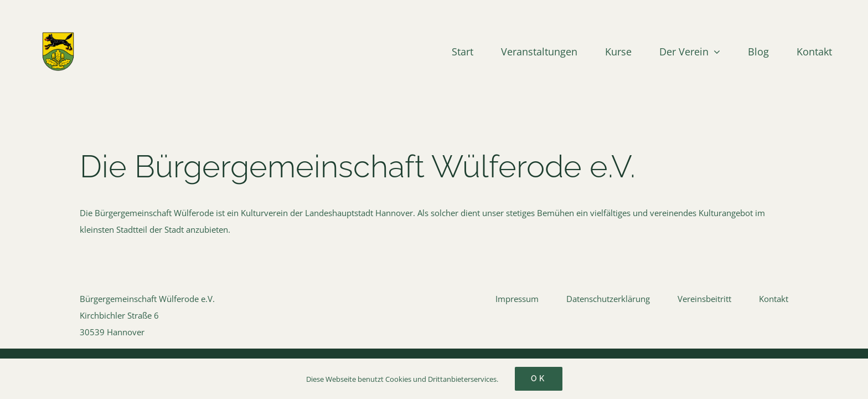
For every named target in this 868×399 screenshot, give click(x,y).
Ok (539, 378)
